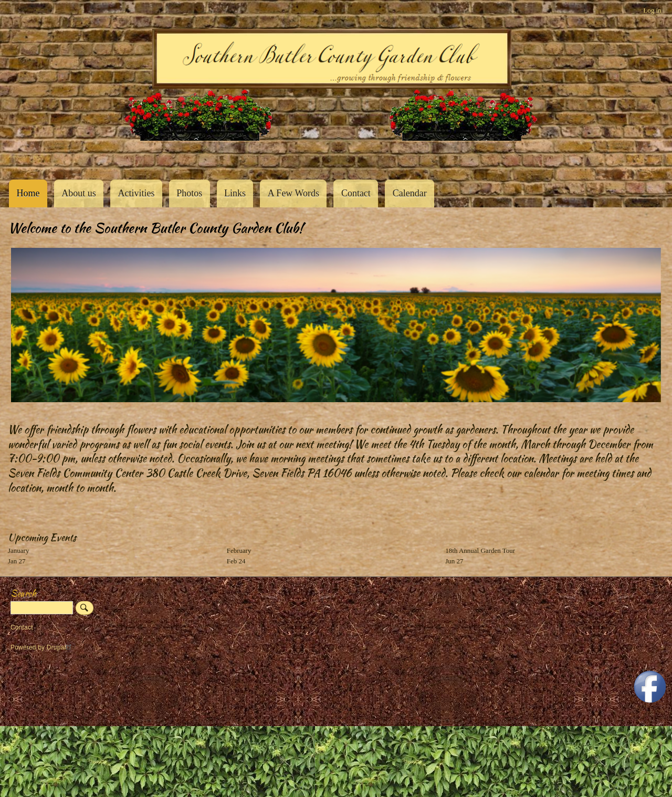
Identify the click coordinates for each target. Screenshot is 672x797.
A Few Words (293, 193)
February (239, 550)
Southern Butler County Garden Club (26, 157)
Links (235, 193)
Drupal (61, 647)
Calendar (410, 193)
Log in (652, 10)
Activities (136, 193)
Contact (356, 193)
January (18, 550)
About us (79, 193)
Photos (189, 193)
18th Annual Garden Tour (480, 550)
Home (28, 193)
